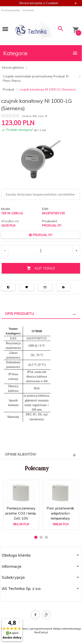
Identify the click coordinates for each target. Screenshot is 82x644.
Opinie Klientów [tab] (21, 454)
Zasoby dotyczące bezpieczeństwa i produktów (40, 194)
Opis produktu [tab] (19, 314)
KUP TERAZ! (41, 268)
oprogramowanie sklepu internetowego (55, 629)
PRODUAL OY (52, 225)
